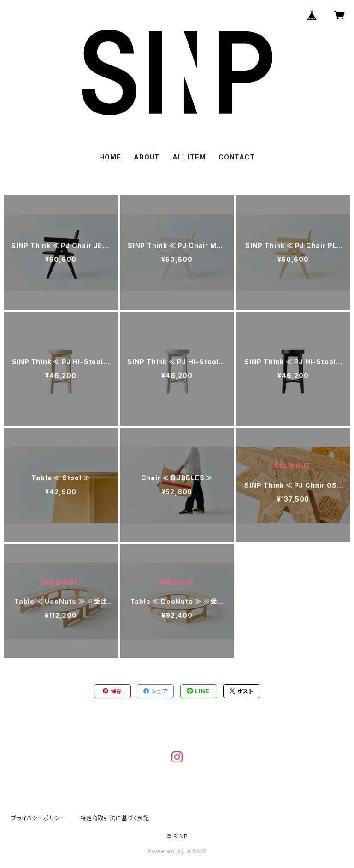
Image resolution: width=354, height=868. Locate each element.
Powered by (177, 851)
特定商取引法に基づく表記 (115, 818)
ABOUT (147, 157)
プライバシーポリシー (38, 818)
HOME (110, 157)
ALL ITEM (189, 157)
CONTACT (237, 157)
